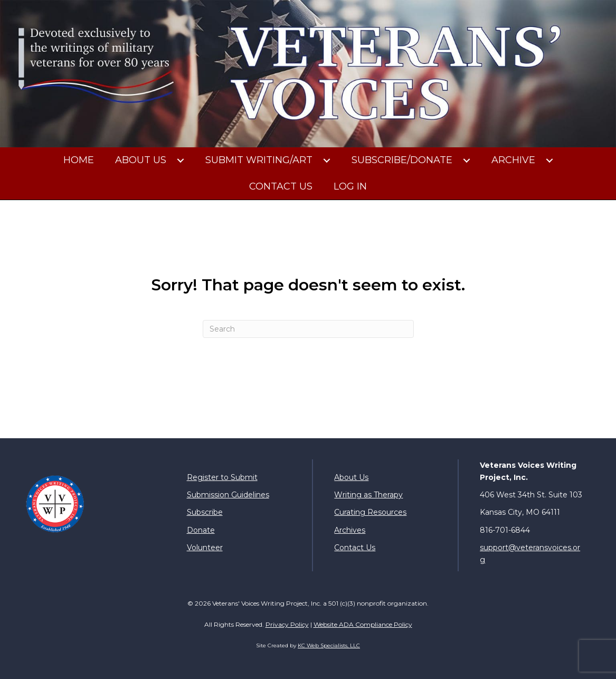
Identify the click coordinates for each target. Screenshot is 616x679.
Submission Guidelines (228, 495)
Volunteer (205, 548)
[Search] (308, 329)
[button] (181, 161)
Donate (201, 530)
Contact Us (355, 548)
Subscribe (205, 512)
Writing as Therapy (368, 495)
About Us (351, 477)
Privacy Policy (287, 624)
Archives (350, 530)
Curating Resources (370, 512)
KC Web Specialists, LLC (329, 645)
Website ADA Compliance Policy (363, 624)
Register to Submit (222, 477)
